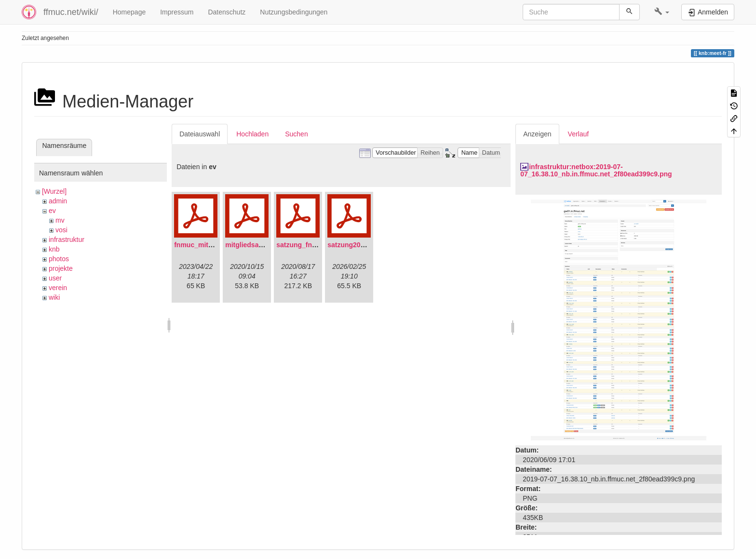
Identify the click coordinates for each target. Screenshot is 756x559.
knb (54, 249)
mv (60, 220)
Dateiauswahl (200, 134)
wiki (54, 297)
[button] (662, 12)
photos (59, 259)
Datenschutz (227, 12)
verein (58, 288)
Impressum (177, 12)
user (55, 278)
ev (52, 211)
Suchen (296, 134)
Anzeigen (537, 134)
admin (58, 201)
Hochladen (252, 134)
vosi (61, 230)
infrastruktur (67, 240)
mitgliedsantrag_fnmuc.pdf (269, 245)
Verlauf (579, 134)
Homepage (129, 12)
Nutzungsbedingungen (294, 12)
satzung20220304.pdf (361, 245)
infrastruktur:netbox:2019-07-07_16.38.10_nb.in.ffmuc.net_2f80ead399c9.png (596, 170)
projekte (61, 268)
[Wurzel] (54, 191)
